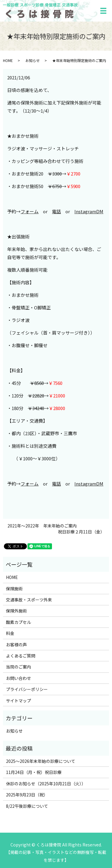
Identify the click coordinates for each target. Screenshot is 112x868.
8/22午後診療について (27, 806)
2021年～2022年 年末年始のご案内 (42, 526)
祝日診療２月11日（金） (81, 532)
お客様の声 (16, 645)
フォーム (30, 211)
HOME (8, 60)
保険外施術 (16, 611)
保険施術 (14, 589)
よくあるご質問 (21, 656)
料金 (10, 633)
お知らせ (33, 60)
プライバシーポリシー (27, 689)
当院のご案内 (19, 667)
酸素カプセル (19, 622)
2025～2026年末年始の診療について (41, 761)
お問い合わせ (19, 678)
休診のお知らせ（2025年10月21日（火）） (46, 784)
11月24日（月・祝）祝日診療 (34, 772)
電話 (56, 211)
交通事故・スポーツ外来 (29, 600)
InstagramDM (89, 211)
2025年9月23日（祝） (27, 795)
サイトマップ (19, 701)
